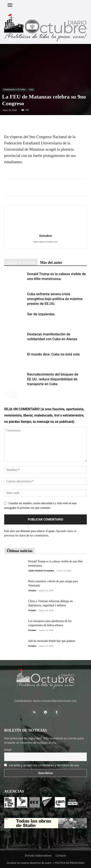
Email (8, 750)
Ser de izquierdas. (42, 314)
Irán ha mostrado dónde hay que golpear (52, 641)
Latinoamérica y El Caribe (14, 89)
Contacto (61, 856)
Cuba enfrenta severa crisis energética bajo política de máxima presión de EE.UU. (55, 299)
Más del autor (51, 263)
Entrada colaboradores (38, 856)
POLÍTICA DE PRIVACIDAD (70, 863)
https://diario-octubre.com (45, 242)
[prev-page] (7, 395)
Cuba (31, 89)
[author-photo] (45, 230)
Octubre (45, 236)
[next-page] (13, 395)
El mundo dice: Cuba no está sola (53, 354)
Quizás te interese (21, 263)
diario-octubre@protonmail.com (55, 701)
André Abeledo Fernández (41, 571)
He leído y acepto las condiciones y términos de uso (44, 765)
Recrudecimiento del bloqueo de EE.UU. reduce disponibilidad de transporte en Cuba (53, 379)
